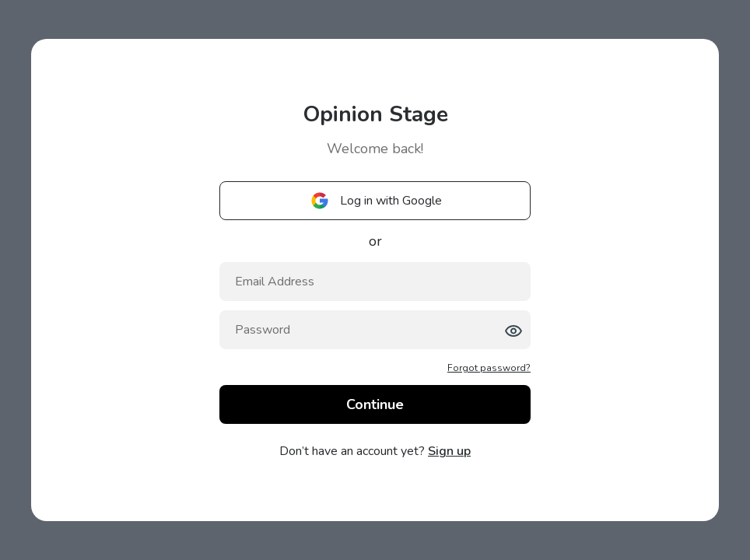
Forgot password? (489, 368)
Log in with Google (375, 201)
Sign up (449, 451)
